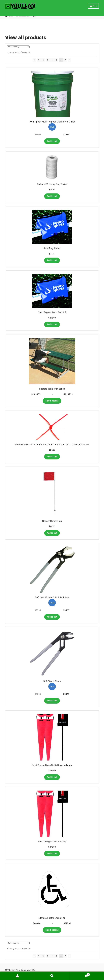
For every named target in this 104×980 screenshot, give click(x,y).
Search (52, 976)
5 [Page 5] (56, 60)
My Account (17, 976)
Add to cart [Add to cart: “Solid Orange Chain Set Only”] (52, 853)
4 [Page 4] (52, 60)
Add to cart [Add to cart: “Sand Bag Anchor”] (52, 260)
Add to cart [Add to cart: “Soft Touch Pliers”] (52, 701)
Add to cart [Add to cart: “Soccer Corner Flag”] (52, 533)
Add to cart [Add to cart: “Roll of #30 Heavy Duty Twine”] (52, 196)
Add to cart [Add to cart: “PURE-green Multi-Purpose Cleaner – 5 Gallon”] (52, 141)
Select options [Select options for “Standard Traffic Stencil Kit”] (52, 930)
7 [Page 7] (65, 60)
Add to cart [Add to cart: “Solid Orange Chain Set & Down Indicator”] (52, 777)
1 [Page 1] (39, 60)
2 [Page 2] (43, 60)
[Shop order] (18, 47)
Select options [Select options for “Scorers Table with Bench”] (52, 401)
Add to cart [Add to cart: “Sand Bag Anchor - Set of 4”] (52, 324)
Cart (80, 974)
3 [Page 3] (48, 60)
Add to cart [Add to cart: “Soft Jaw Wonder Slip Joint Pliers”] (52, 617)
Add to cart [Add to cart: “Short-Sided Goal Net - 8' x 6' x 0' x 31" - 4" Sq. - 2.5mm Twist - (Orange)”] (52, 457)
